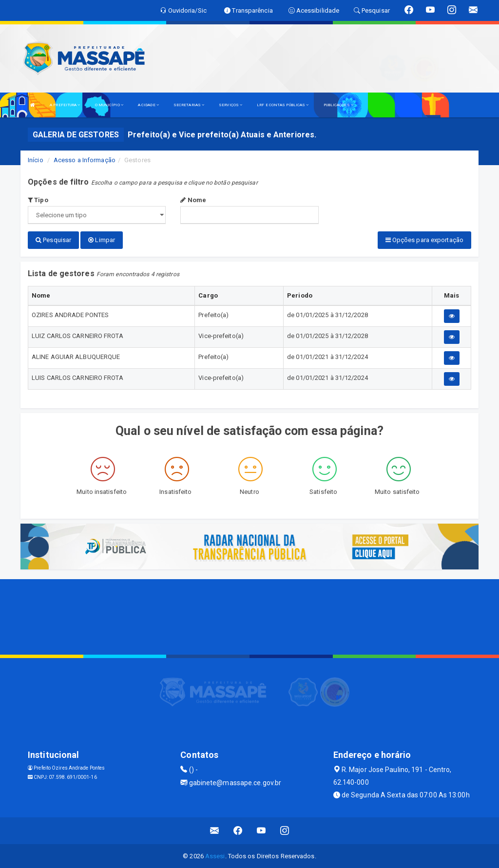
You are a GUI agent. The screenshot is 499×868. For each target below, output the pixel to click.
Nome (193, 200)
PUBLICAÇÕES (338, 105)
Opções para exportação (424, 240)
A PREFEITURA (65, 105)
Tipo (38, 200)
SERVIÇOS (230, 105)
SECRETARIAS (189, 105)
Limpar (102, 240)
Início (36, 160)
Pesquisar (53, 240)
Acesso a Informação (85, 160)
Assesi (215, 856)
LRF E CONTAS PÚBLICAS (283, 105)
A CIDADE (148, 105)
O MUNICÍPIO (109, 105)
